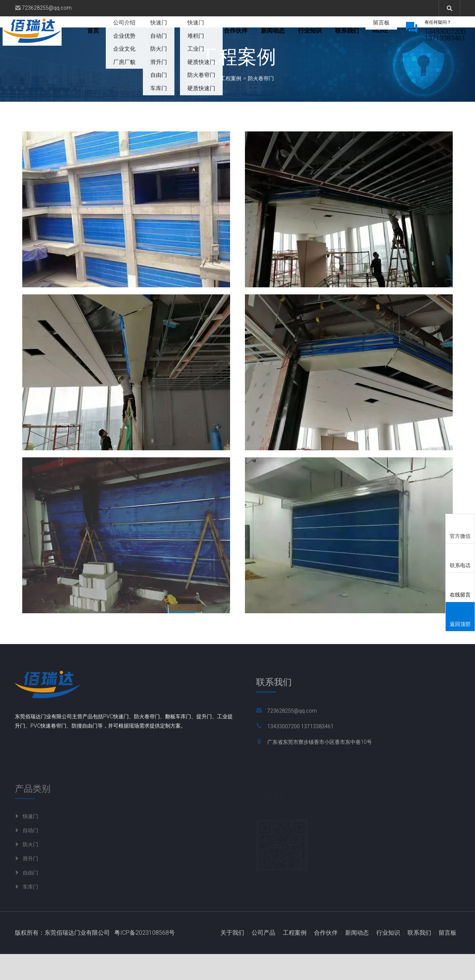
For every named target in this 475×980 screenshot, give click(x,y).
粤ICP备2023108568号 (145, 959)
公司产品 (186, 35)
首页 (118, 35)
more (368, 35)
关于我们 (149, 35)
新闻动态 (297, 35)
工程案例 (223, 35)
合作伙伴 (260, 35)
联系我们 (419, 959)
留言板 (448, 959)
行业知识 (334, 35)
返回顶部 (460, 617)
